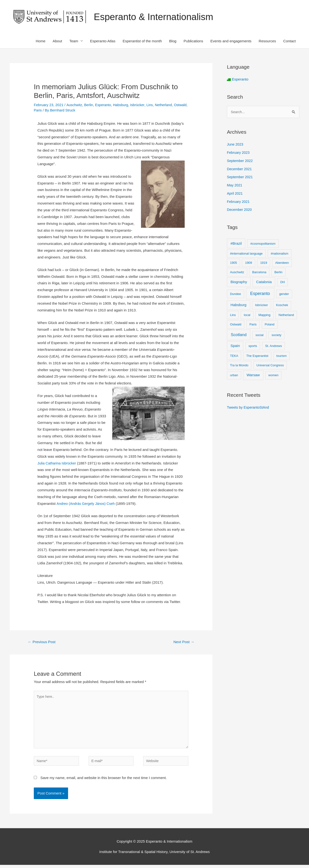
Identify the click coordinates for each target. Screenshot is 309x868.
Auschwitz (74, 105)
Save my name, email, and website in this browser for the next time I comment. (104, 781)
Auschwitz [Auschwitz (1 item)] (237, 273)
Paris (53, 110)
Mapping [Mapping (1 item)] (264, 315)
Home (41, 41)
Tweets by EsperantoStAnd (249, 408)
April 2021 (235, 194)
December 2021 (240, 169)
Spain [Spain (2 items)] (235, 346)
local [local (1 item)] (247, 315)
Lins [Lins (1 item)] (233, 315)
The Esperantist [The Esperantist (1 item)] (257, 356)
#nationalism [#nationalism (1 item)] (279, 254)
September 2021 (240, 178)
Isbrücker (139, 105)
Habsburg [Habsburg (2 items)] (239, 305)
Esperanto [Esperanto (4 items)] (260, 294)
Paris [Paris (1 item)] (253, 325)
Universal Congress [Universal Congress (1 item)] (270, 366)
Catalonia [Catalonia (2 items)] (264, 282)
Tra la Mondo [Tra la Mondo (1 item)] (239, 366)
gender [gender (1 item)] (284, 294)
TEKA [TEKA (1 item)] (234, 356)
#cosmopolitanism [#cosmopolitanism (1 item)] (263, 244)
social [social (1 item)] (259, 335)
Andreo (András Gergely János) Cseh (86, 504)
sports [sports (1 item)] (253, 346)
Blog (173, 41)
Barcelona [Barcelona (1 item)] (259, 273)
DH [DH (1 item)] (283, 283)
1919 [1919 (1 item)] (264, 263)
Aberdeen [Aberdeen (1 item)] (282, 263)
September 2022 (240, 161)
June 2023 (235, 145)
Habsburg (122, 105)
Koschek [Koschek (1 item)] (282, 305)
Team (74, 41)
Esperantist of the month (142, 41)
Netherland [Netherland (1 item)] (286, 315)
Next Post (183, 642)
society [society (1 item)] (276, 335)
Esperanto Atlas (103, 41)
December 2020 (240, 210)
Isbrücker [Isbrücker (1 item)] (261, 305)
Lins (152, 105)
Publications (193, 41)
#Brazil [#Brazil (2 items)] (236, 244)
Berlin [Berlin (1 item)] (278, 273)
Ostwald (40, 110)
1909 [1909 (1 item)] (249, 263)
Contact (289, 41)
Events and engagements (231, 41)
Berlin (89, 105)
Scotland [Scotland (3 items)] (239, 335)
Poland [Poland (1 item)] (269, 325)
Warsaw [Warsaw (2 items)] (253, 376)
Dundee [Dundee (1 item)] (236, 294)
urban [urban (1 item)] (234, 376)
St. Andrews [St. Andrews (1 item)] (273, 346)
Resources (267, 41)
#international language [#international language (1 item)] (246, 254)
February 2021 (239, 202)
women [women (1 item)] (274, 376)
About (57, 41)
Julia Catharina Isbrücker (57, 463)
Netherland (166, 105)
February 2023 (239, 153)
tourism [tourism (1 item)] (282, 356)
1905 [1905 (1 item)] (234, 263)
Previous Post (42, 642)
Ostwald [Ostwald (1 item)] (236, 325)
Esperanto (104, 105)
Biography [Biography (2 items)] (239, 282)
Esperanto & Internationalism (156, 17)
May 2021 (235, 186)
